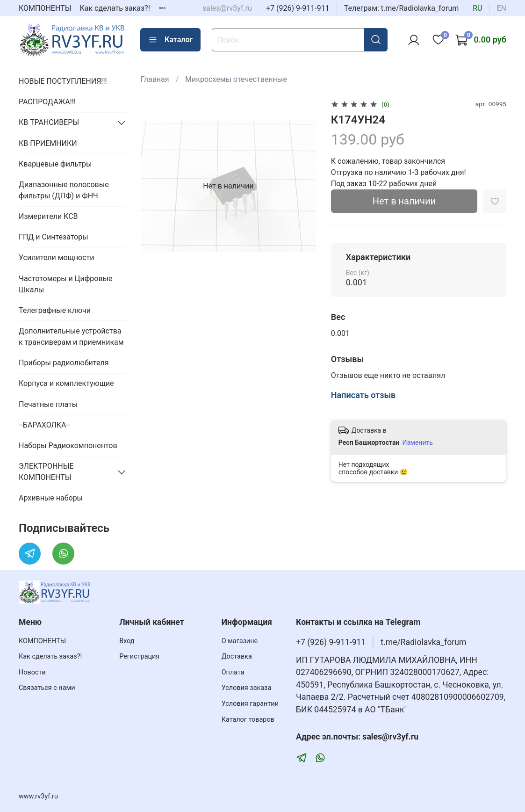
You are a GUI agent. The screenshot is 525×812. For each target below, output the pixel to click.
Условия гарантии (250, 704)
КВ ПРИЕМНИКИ (48, 143)
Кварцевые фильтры (55, 164)
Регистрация (139, 656)
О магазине (240, 641)
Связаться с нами (47, 688)
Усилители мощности (57, 257)
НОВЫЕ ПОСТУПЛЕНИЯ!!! (63, 81)
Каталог (170, 40)
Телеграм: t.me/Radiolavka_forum (402, 8)
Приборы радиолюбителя (64, 363)
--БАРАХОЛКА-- (44, 425)
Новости (32, 672)
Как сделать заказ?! (115, 8)
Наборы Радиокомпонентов (68, 446)
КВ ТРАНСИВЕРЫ (49, 122)
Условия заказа (247, 688)
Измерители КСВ (48, 216)
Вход (127, 641)
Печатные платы (48, 404)
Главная (155, 79)
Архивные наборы (51, 498)
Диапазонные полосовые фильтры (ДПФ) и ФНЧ (64, 190)
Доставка (237, 656)
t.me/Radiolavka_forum (423, 642)
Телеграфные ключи (55, 310)
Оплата (233, 672)
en (501, 8)
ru (477, 8)
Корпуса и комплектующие (66, 383)
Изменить (417, 442)
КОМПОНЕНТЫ (45, 8)
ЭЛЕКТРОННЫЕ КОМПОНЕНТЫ (46, 472)
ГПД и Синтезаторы (54, 237)
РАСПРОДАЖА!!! (47, 102)
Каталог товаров (248, 720)
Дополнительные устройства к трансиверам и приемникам (71, 337)
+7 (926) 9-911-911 (298, 8)
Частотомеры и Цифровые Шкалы (65, 284)
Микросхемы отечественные (236, 79)
